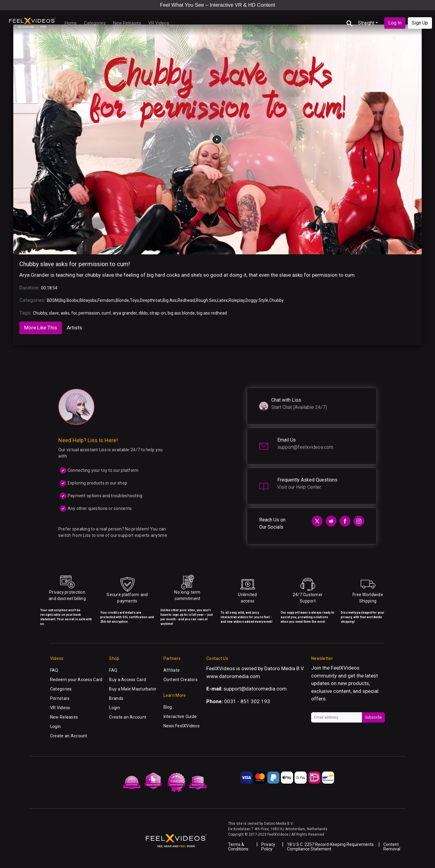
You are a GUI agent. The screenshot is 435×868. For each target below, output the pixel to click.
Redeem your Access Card (76, 680)
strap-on (158, 313)
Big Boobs (69, 300)
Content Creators (180, 680)
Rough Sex (206, 300)
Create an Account (69, 736)
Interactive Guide (180, 716)
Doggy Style (257, 300)
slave (54, 313)
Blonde (122, 300)
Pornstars (60, 698)
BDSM (53, 300)
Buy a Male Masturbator (133, 689)
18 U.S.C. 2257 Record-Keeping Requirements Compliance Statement (330, 847)
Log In (395, 23)
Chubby (276, 300)
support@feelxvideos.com (305, 447)
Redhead (186, 300)
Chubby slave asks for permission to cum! (75, 264)
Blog (168, 707)
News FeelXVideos (182, 726)
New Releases (127, 23)
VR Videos (159, 23)
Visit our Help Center (299, 487)
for (74, 313)
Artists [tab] (74, 328)
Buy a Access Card (127, 680)
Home (71, 23)
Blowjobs (88, 300)
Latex (222, 300)
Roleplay (237, 300)
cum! (106, 313)
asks (65, 313)
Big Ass (170, 300)
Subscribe (373, 717)
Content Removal (392, 847)
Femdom (106, 300)
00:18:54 (49, 288)
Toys (134, 300)
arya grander (125, 313)
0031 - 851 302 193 (247, 701)
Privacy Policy (268, 847)
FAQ (54, 670)
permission (89, 313)
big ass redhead (212, 313)
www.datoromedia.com (233, 676)
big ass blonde (181, 313)
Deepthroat (151, 300)
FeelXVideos (345, 668)
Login (55, 726)
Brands (116, 698)
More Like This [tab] (41, 328)
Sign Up (420, 23)
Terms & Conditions (238, 847)
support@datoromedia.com (255, 689)
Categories (95, 23)
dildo (143, 313)
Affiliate (172, 670)
